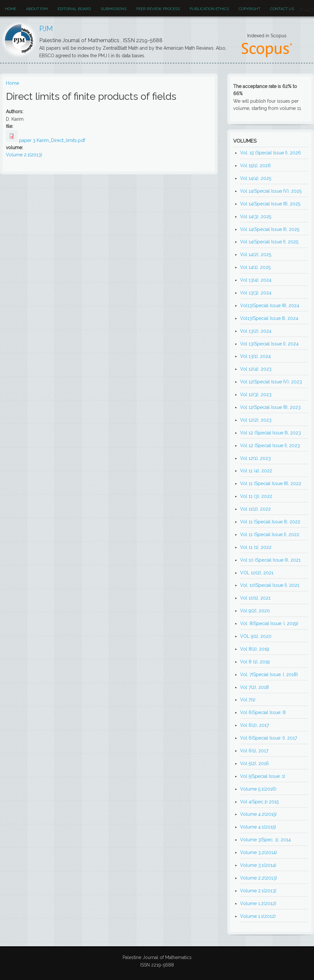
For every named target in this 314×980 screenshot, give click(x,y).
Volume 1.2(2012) (258, 903)
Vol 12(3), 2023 (256, 394)
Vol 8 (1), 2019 (255, 662)
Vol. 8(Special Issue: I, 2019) (269, 623)
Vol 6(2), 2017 (254, 725)
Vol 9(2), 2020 (255, 611)
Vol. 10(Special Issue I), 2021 (270, 585)
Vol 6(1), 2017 (254, 751)
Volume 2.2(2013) (259, 878)
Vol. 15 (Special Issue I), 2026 (270, 153)
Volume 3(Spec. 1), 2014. (266, 840)
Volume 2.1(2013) (24, 155)
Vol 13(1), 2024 (255, 356)
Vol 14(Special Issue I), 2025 (269, 242)
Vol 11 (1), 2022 (256, 547)
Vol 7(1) (248, 700)
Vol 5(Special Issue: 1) (263, 776)
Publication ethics (209, 9)
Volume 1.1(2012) (258, 916)
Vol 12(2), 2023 (256, 420)
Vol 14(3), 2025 (256, 217)
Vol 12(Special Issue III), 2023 (270, 407)
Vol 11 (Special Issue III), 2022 (271, 483)
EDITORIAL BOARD (74, 9)
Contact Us (282, 9)
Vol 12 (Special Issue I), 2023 (270, 446)
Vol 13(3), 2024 (256, 293)
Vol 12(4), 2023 (256, 369)
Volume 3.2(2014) (259, 852)
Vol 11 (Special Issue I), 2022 (270, 534)
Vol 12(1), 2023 (255, 458)
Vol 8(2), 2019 (255, 649)
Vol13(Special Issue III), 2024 (270, 306)
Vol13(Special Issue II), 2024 (269, 318)
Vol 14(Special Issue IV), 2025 (271, 191)
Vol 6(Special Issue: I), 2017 (269, 738)
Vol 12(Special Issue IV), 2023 (271, 382)
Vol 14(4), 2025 (256, 178)
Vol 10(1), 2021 (255, 598)
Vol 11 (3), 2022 (256, 496)
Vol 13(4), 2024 (256, 280)
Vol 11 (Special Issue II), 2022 (270, 522)
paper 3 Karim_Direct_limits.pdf (52, 140)
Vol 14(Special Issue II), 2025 (270, 229)
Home (11, 9)
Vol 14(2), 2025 (256, 254)
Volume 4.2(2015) (258, 814)
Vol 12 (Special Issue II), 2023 (270, 433)
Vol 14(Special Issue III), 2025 (270, 204)
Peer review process (158, 9)
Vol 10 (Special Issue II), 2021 (270, 560)
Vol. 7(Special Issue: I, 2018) (269, 674)
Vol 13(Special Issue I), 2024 (269, 344)
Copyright (250, 9)
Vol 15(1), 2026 (255, 166)
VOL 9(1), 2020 (256, 636)
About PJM (37, 9)
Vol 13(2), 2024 (256, 331)
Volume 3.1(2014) (258, 865)
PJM (46, 28)
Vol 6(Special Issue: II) (263, 712)
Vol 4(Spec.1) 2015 (259, 802)
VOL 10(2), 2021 (257, 573)
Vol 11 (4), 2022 (256, 471)
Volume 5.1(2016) (258, 789)
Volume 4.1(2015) (258, 827)
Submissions (114, 9)
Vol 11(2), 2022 (255, 509)
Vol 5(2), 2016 (254, 763)
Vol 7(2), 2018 (254, 687)
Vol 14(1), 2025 (255, 267)
